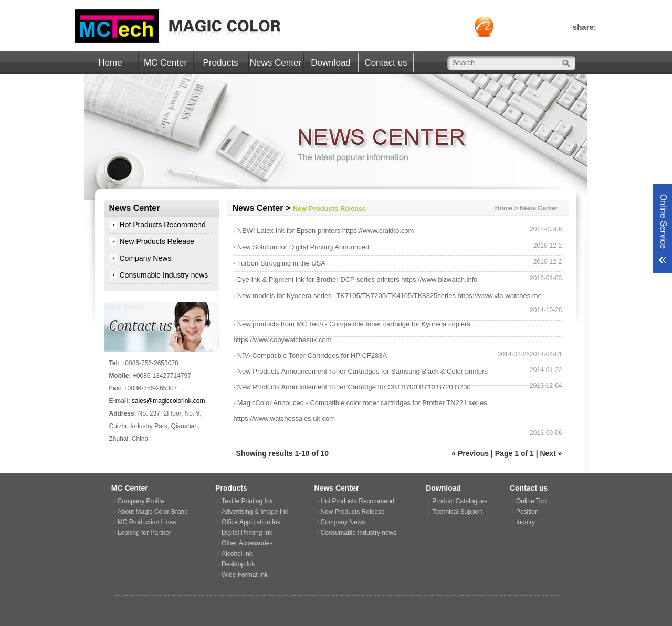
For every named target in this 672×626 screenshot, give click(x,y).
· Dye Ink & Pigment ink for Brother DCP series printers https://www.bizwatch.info (356, 279)
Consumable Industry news (164, 275)
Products (220, 63)
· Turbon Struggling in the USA (280, 263)
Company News (146, 258)
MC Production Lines (147, 522)
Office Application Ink (251, 522)
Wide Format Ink (245, 575)
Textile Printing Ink (247, 501)
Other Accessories (247, 543)
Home (110, 63)
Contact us (386, 63)
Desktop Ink (238, 564)
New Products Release (157, 241)
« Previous (470, 453)
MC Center (165, 63)
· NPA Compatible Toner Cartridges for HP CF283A (311, 356)
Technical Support (457, 512)
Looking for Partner (144, 533)
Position (527, 512)
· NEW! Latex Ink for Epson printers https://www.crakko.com (324, 231)
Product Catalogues (460, 501)
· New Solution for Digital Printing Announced (302, 247)
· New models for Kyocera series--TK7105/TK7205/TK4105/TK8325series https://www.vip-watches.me (388, 296)
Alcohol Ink (237, 554)
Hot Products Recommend (163, 225)
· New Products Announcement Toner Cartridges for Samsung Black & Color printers (361, 371)
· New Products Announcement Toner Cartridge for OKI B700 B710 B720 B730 (352, 387)
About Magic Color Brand (153, 512)
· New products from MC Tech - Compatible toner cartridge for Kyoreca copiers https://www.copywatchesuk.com (352, 332)
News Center (276, 63)
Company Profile (141, 501)
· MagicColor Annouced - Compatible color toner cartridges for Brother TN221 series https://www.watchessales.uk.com (360, 411)
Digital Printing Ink (247, 533)
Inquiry (526, 522)
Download (331, 63)
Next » (551, 453)
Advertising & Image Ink (255, 512)
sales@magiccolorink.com (169, 401)
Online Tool (532, 501)
